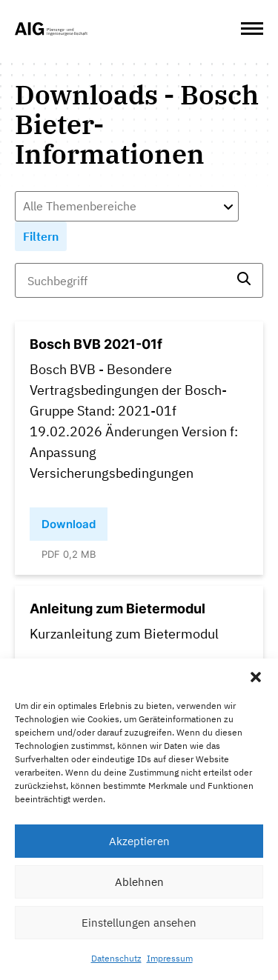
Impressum (170, 958)
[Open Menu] (252, 29)
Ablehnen (139, 882)
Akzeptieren (139, 841)
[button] (256, 677)
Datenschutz (116, 958)
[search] (244, 280)
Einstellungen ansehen (139, 923)
